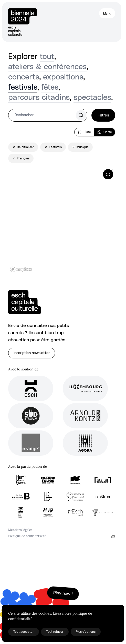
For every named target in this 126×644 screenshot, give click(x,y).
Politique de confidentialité (27, 536)
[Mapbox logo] (21, 269)
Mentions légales (20, 530)
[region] (62, 220)
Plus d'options (86, 632)
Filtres (103, 115)
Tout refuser (55, 632)
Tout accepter (24, 632)
